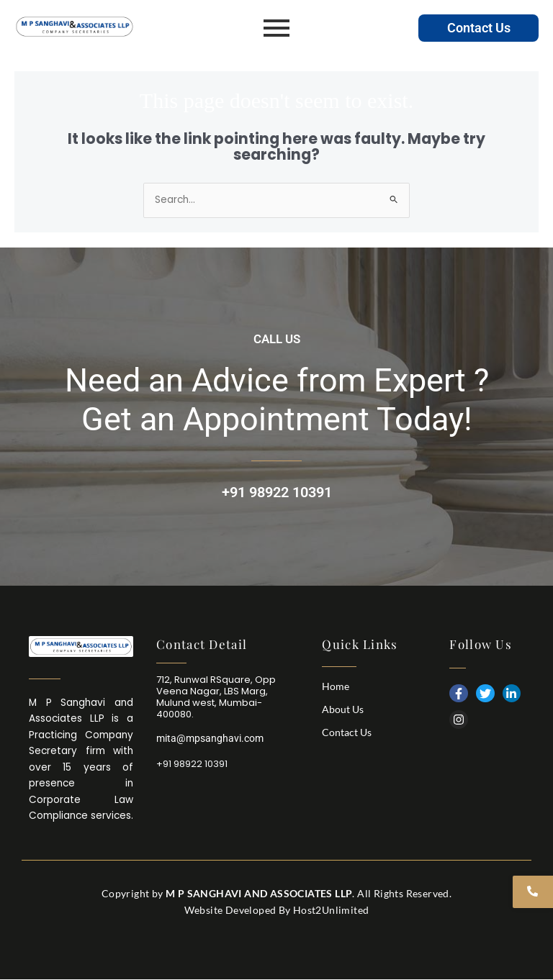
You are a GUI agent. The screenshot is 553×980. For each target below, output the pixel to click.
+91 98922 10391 (277, 492)
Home (336, 686)
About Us (343, 709)
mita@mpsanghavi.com (210, 738)
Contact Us (479, 28)
